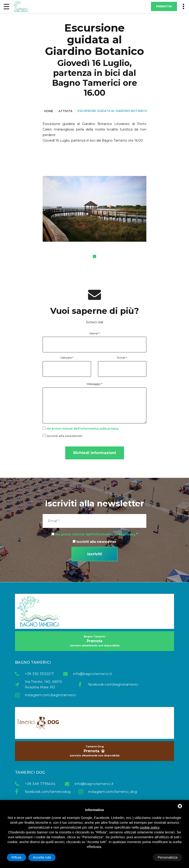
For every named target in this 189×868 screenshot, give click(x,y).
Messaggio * (94, 384)
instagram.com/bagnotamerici (47, 695)
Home (49, 111)
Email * (122, 358)
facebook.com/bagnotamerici (110, 684)
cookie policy (150, 827)
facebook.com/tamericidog (47, 792)
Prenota (94, 641)
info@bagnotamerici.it (93, 674)
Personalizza (21, 857)
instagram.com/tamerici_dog (110, 792)
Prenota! (164, 6)
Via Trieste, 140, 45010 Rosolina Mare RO (43, 684)
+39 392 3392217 (39, 674)
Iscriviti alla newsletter (65, 436)
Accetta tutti (168, 857)
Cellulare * (67, 358)
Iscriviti (95, 554)
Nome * (95, 333)
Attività (65, 111)
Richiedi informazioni (95, 453)
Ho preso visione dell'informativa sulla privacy (83, 429)
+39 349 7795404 (40, 784)
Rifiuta (143, 857)
